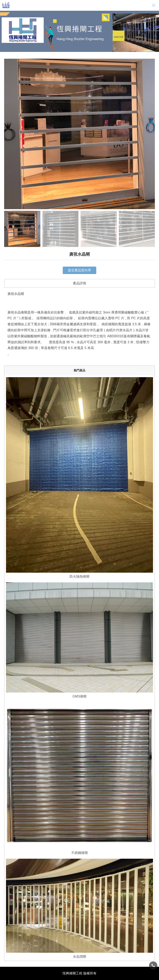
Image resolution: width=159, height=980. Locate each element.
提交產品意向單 (79, 270)
